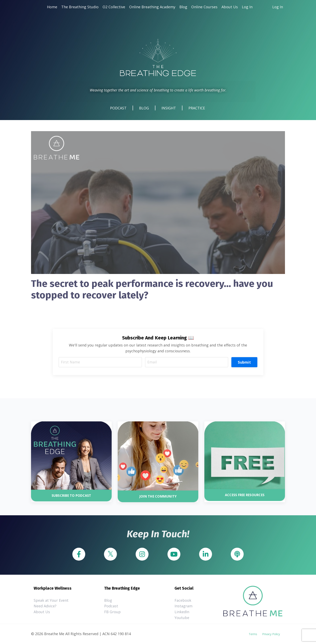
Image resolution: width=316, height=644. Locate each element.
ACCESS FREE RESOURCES (245, 495)
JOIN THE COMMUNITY (158, 497)
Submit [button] (244, 362)
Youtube (182, 618)
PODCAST (118, 108)
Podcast (111, 606)
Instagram (183, 606)
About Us (230, 7)
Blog (183, 7)
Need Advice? (45, 606)
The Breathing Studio (80, 7)
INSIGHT (169, 108)
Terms (253, 634)
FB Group (112, 612)
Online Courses (204, 7)
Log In (247, 7)
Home (52, 7)
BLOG (144, 108)
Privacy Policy (271, 634)
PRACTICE (197, 108)
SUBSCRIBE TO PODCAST (71, 496)
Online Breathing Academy (152, 7)
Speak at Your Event (51, 600)
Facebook (183, 600)
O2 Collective (114, 7)
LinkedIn (182, 612)
